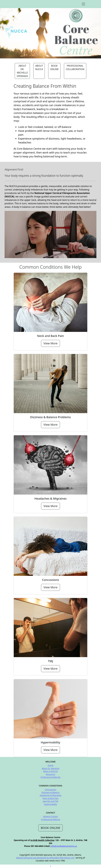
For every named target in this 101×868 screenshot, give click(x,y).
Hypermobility (50, 804)
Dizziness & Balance (50, 792)
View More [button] (50, 343)
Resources (50, 774)
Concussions (50, 790)
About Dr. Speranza (50, 768)
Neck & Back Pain (50, 798)
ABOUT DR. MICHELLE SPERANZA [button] (22, 71)
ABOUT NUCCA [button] (39, 67)
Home (51, 765)
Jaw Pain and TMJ (50, 801)
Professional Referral (51, 819)
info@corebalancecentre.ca (63, 846)
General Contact (51, 816)
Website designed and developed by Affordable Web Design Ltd (45, 858)
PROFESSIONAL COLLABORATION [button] (75, 67)
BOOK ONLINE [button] (54, 67)
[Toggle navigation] (83, 4)
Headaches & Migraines (51, 795)
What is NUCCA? (50, 771)
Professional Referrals (50, 777)
